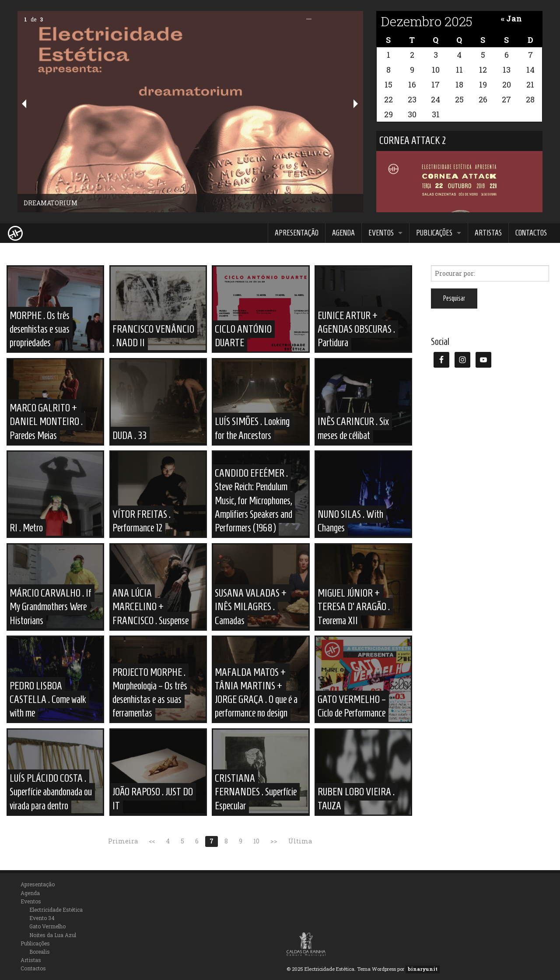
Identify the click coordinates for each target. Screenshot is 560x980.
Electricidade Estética (56, 910)
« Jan (511, 18)
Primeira (123, 841)
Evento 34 (42, 918)
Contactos (531, 233)
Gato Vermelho (47, 926)
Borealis (40, 952)
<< (152, 841)
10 (256, 841)
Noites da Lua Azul (53, 935)
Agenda (343, 233)
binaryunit (423, 969)
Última (300, 841)
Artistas (488, 233)
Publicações (434, 233)
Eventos (381, 233)
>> (274, 841)
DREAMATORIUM (51, 203)
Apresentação (297, 233)
